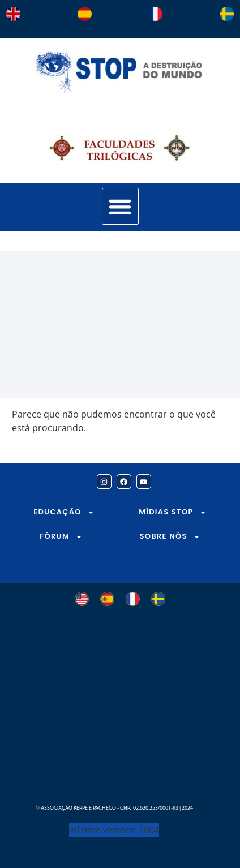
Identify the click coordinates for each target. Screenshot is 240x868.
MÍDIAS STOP (172, 512)
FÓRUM (61, 537)
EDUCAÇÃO (64, 512)
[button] (120, 206)
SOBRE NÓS (170, 537)
